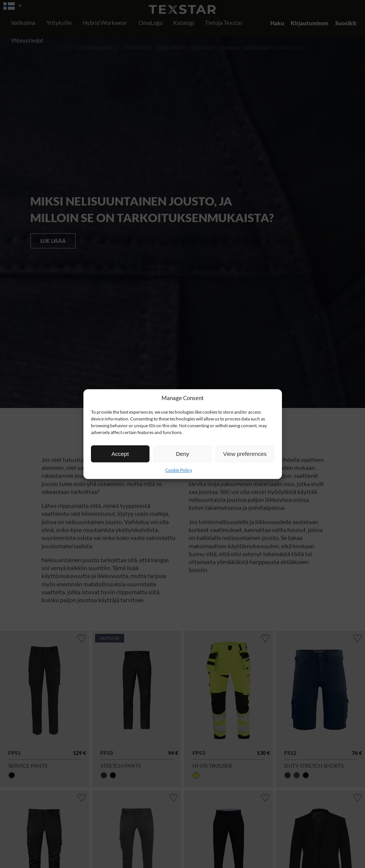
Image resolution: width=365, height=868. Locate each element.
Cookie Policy (179, 470)
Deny (182, 454)
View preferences (245, 454)
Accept (120, 454)
